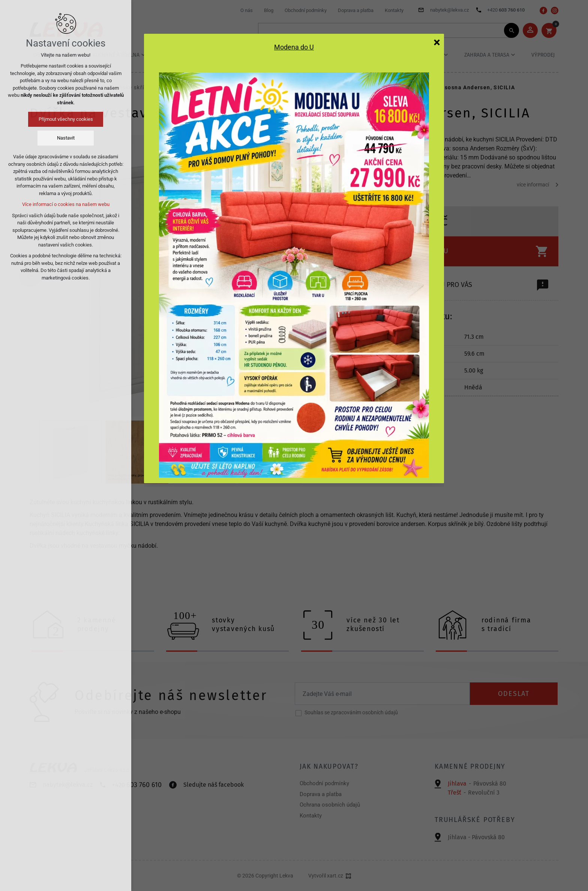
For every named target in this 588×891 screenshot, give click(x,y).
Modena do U (294, 47)
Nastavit (66, 138)
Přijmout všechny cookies (66, 119)
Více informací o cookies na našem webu (66, 204)
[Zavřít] (437, 42)
